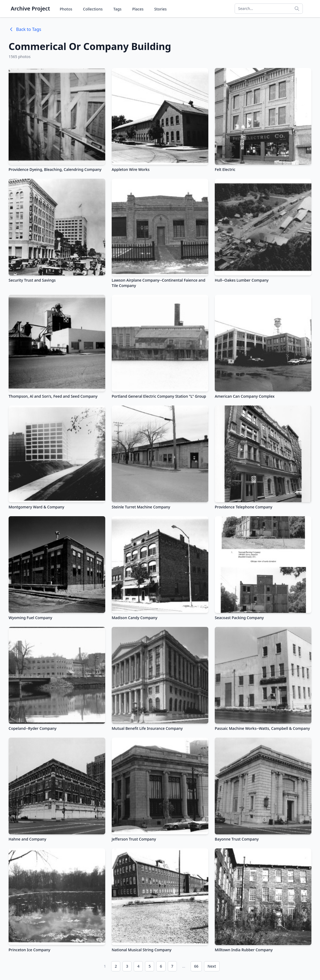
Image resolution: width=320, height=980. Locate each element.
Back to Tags (25, 29)
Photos (66, 9)
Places (138, 9)
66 (196, 966)
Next (212, 966)
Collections (93, 9)
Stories (161, 9)
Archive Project (30, 8)
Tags (117, 9)
